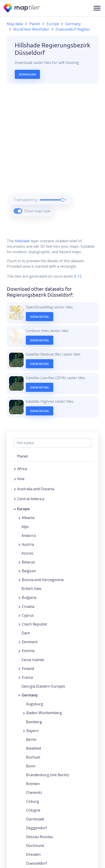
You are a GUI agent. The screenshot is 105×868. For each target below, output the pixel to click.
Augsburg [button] (35, 704)
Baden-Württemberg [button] (44, 713)
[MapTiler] (22, 8)
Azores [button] (27, 553)
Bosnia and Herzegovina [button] (43, 580)
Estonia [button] (28, 651)
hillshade (22, 241)
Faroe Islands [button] (33, 660)
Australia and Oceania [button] (36, 489)
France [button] (27, 677)
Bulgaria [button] (29, 597)
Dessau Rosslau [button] (40, 837)
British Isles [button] (32, 589)
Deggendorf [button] (37, 828)
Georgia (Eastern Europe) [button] (43, 686)
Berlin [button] (31, 739)
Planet (35, 24)
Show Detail (40, 317)
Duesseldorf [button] (37, 863)
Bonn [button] (31, 766)
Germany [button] (30, 695)
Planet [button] (22, 456)
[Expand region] (15, 469)
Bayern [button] (32, 731)
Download (27, 74)
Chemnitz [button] (34, 793)
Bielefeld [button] (33, 748)
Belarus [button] (28, 562)
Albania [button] (28, 518)
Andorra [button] (29, 536)
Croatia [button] (28, 606)
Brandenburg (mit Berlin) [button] (48, 775)
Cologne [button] (33, 810)
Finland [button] (28, 669)
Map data (15, 24)
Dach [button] (26, 633)
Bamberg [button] (34, 722)
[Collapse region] (15, 509)
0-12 (77, 276)
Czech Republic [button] (34, 624)
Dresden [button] (33, 854)
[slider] (62, 200)
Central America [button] (31, 499)
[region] (52, 155)
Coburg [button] (33, 801)
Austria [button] (28, 544)
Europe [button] (23, 509)
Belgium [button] (29, 571)
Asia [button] (21, 479)
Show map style (37, 211)
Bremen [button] (33, 784)
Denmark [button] (30, 642)
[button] (97, 8)
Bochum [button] (33, 757)
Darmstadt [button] (35, 819)
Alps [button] (25, 527)
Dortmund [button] (35, 846)
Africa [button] (22, 469)
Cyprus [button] (28, 615)
